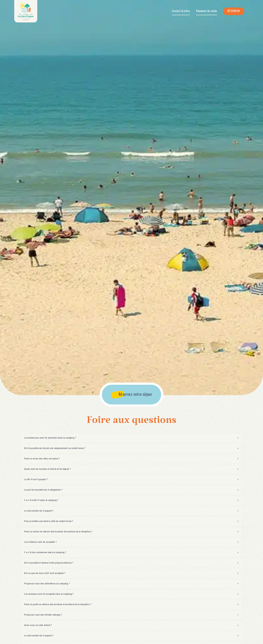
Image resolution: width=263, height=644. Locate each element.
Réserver (234, 11)
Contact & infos (181, 11)
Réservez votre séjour (135, 395)
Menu (254, 11)
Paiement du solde (206, 11)
